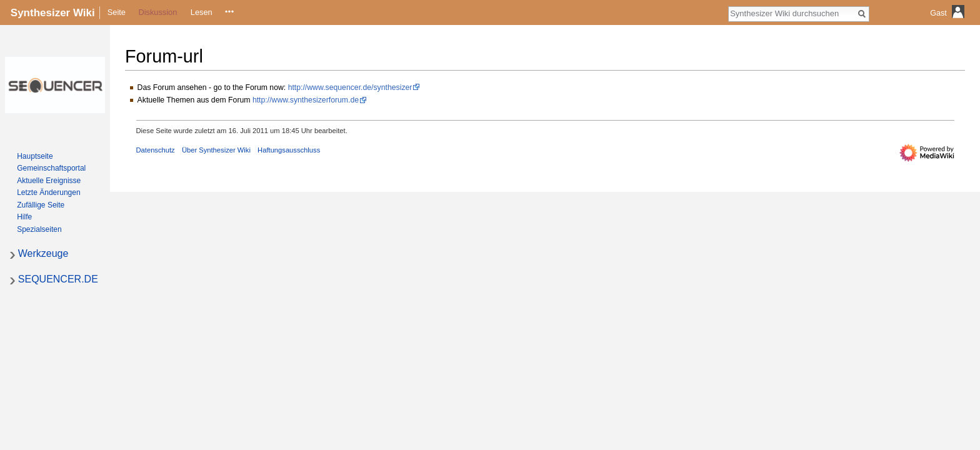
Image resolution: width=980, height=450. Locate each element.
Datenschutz (156, 150)
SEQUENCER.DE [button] (58, 279)
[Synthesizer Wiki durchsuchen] (792, 13)
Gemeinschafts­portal (51, 168)
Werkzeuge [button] (43, 253)
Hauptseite (35, 156)
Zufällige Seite (41, 205)
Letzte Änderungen (48, 192)
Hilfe (24, 217)
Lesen (202, 12)
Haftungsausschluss (289, 150)
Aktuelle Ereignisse (49, 181)
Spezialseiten (39, 229)
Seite (117, 12)
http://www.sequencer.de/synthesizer (350, 87)
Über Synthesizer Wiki (216, 150)
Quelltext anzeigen (228, 12)
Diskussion (157, 12)
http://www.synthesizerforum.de (306, 100)
